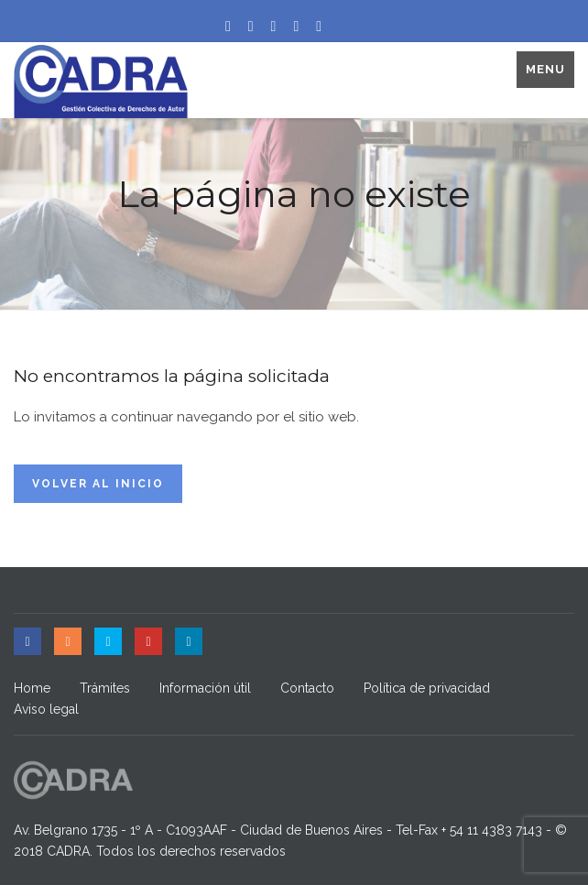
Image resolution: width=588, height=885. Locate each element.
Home (32, 688)
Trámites (105, 688)
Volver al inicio (98, 484)
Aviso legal (46, 709)
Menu (545, 69)
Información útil (205, 688)
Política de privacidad (427, 688)
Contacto (307, 688)
